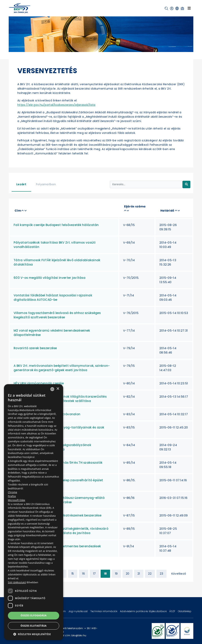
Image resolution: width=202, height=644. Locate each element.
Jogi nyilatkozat (78, 611)
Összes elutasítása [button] (34, 626)
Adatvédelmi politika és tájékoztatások (144, 611)
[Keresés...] (146, 184)
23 (162, 574)
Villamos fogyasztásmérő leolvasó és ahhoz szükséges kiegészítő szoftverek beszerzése (57, 315)
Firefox (12, 496)
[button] (166, 8)
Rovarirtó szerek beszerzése (35, 348)
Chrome (13, 492)
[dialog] (34, 512)
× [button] (58, 389)
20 (128, 574)
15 (73, 574)
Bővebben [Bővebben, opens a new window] (32, 582)
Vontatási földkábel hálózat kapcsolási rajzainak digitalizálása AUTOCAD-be (53, 297)
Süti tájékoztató (17, 582)
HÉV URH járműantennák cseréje (39, 383)
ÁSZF (173, 611)
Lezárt (21, 184)
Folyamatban (46, 184)
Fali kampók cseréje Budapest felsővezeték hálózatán (56, 225)
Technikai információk (104, 611)
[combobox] (52, 389)
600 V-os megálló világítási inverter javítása (50, 278)
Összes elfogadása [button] (34, 615)
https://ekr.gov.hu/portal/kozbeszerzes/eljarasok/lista (56, 105)
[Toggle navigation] (189, 8)
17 (94, 574)
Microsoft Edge (17, 500)
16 (83, 574)
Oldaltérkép (185, 611)
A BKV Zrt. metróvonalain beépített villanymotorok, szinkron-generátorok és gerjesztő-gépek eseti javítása (62, 368)
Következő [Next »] (179, 574)
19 (116, 574)
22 (150, 574)
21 (139, 574)
